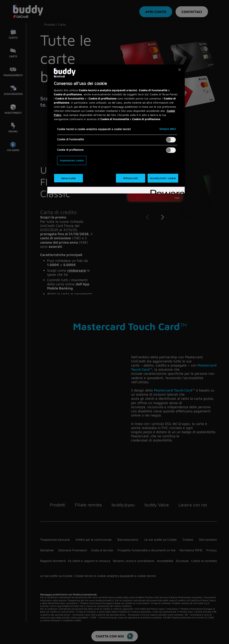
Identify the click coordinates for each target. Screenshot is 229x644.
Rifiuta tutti (130, 178)
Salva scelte (68, 178)
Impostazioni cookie (72, 160)
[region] (116, 129)
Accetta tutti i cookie (163, 178)
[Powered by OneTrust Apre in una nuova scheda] (166, 191)
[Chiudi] (180, 70)
